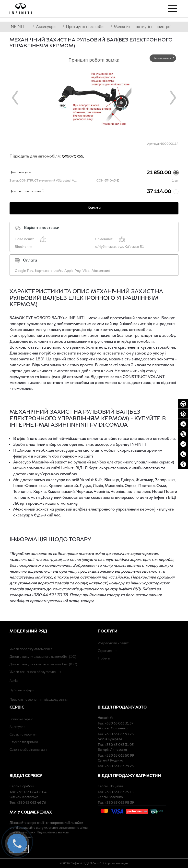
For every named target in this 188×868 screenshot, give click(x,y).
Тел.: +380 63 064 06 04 (28, 792)
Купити (94, 208)
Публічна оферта (22, 690)
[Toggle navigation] (173, 8)
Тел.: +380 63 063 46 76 (28, 802)
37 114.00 (159, 191)
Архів (14, 681)
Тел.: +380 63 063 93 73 (116, 734)
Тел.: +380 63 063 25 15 (116, 792)
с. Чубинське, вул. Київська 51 (120, 246)
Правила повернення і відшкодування (39, 699)
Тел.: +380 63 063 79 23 (116, 766)
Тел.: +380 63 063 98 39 (116, 802)
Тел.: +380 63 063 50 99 (116, 755)
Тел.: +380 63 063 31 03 (116, 745)
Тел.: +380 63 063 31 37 (116, 723)
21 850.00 (159, 172)
